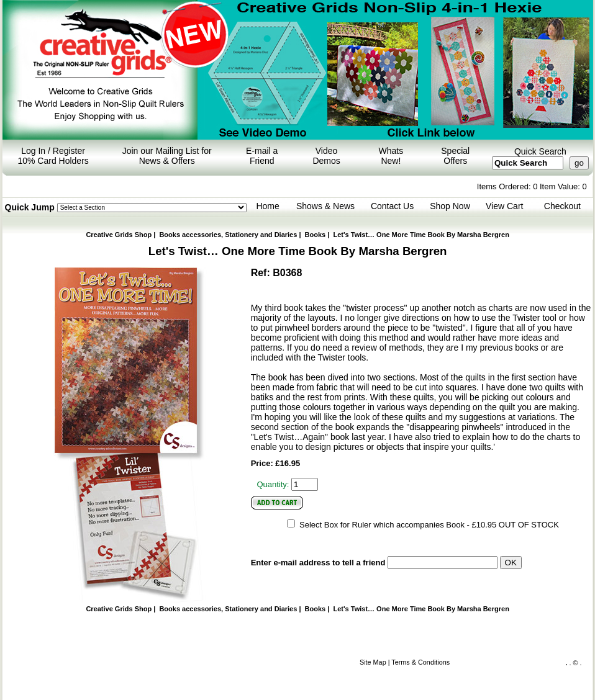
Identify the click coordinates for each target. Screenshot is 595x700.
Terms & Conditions (420, 662)
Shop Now (450, 206)
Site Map (373, 662)
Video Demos (326, 156)
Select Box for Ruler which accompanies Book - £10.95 (398, 525)
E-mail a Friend (262, 156)
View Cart (504, 206)
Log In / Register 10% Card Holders (53, 156)
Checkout (562, 206)
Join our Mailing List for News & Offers (167, 156)
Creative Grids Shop (119, 235)
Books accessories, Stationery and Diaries (228, 235)
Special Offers (455, 156)
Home (267, 206)
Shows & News (325, 206)
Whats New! (391, 156)
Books (316, 235)
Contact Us (392, 206)
